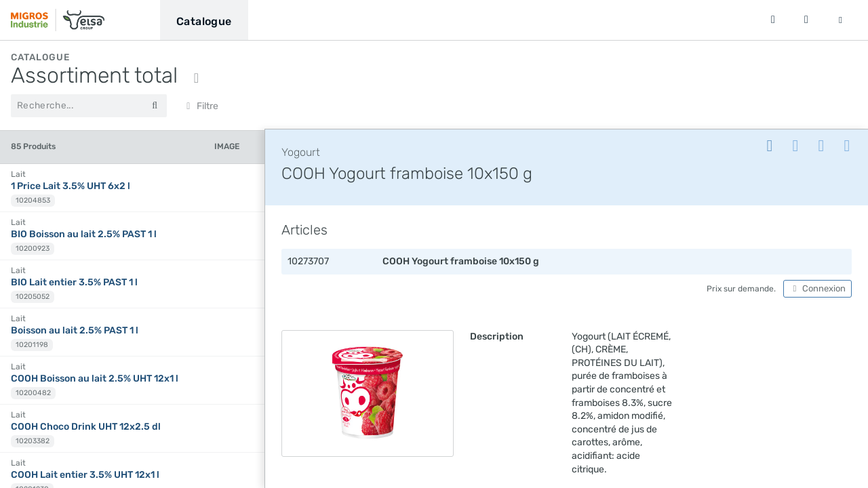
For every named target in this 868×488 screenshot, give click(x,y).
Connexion (817, 288)
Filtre (200, 106)
